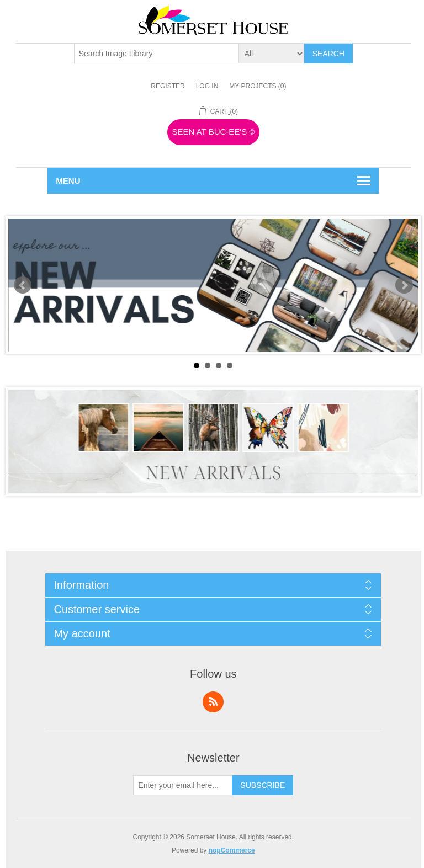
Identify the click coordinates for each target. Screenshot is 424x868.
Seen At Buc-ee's (214, 132)
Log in (207, 86)
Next (404, 285)
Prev (23, 285)
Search (328, 54)
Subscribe (263, 785)
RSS (213, 702)
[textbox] (157, 54)
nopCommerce (232, 850)
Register (168, 86)
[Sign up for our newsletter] (183, 785)
